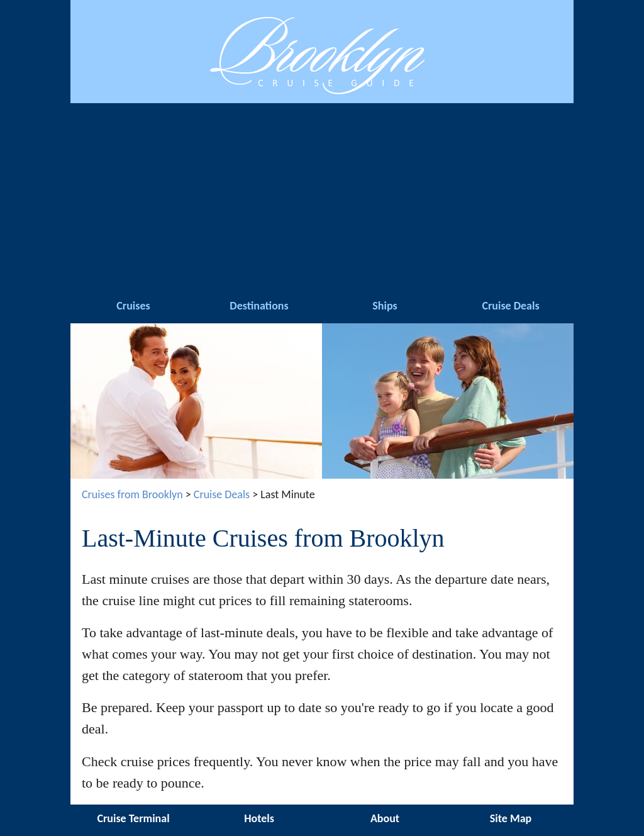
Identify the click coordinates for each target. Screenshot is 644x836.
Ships (385, 306)
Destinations (259, 306)
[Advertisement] (322, 198)
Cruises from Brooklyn (132, 494)
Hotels (259, 818)
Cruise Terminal (133, 818)
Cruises (133, 306)
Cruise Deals (510, 306)
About (385, 818)
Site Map (511, 818)
